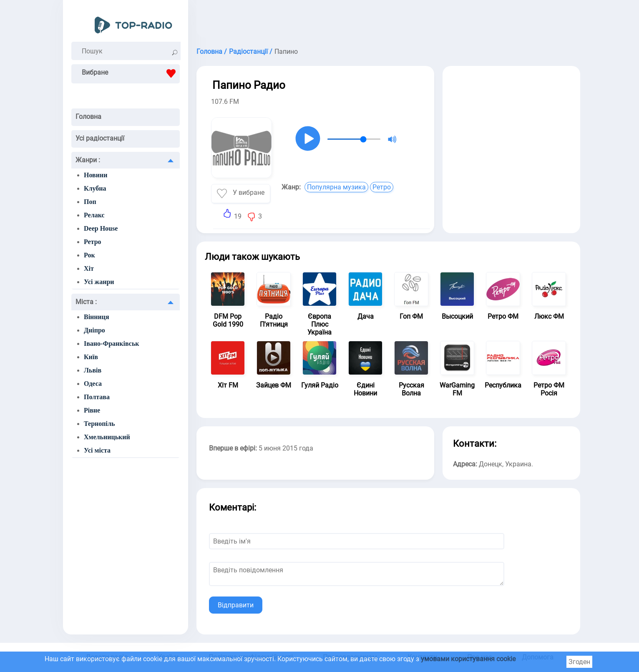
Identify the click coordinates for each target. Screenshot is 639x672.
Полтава (97, 397)
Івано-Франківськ (112, 344)
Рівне (92, 410)
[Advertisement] (388, 21)
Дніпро (94, 330)
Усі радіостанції (100, 138)
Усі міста (97, 450)
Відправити (236, 605)
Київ (91, 357)
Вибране (131, 73)
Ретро (93, 242)
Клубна (95, 188)
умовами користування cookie (468, 659)
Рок (89, 255)
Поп (90, 202)
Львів (93, 370)
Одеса (93, 384)
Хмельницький (107, 437)
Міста (86, 302)
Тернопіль (99, 424)
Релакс (94, 215)
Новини (96, 175)
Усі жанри (99, 282)
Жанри (88, 160)
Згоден (579, 662)
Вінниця (97, 317)
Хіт (89, 268)
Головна (88, 117)
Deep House (101, 228)
